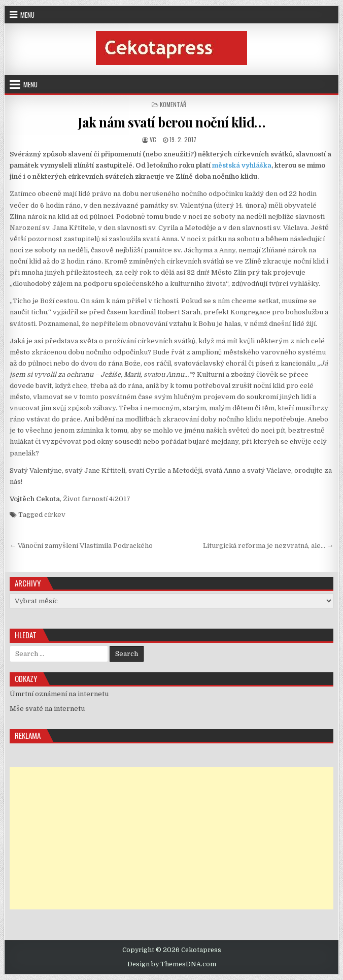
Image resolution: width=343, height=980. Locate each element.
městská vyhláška (242, 165)
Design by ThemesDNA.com (172, 964)
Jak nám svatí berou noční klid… (171, 122)
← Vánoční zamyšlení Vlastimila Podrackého (81, 546)
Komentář (173, 104)
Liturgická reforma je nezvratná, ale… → (268, 546)
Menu (27, 15)
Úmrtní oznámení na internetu (59, 694)
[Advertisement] (171, 838)
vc (153, 139)
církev (55, 515)
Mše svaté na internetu (47, 709)
